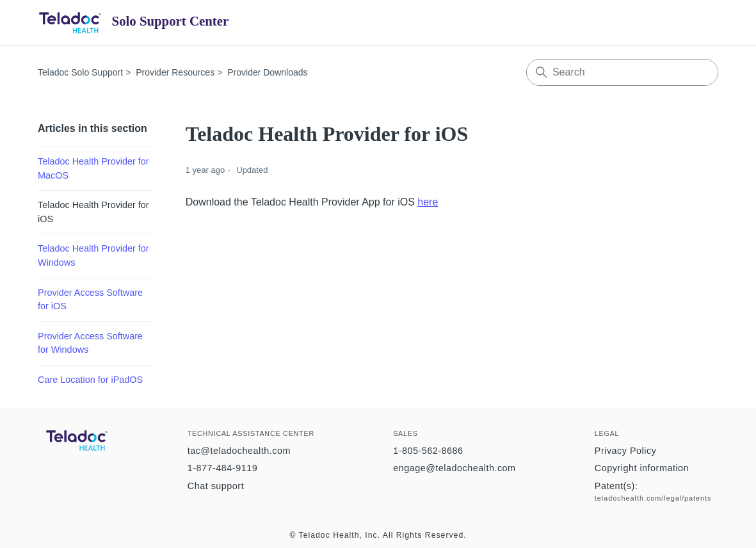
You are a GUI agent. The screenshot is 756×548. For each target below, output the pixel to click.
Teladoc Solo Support (80, 72)
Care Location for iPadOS (90, 380)
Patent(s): (616, 486)
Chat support (216, 486)
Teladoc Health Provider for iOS (93, 212)
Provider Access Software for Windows (90, 343)
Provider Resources (175, 72)
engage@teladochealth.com (454, 468)
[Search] (622, 72)
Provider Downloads (267, 72)
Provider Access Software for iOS (90, 300)
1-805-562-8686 (428, 451)
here (428, 202)
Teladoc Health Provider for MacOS (93, 168)
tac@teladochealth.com (239, 451)
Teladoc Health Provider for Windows (93, 255)
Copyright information (642, 468)
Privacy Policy (626, 451)
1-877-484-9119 (222, 468)
